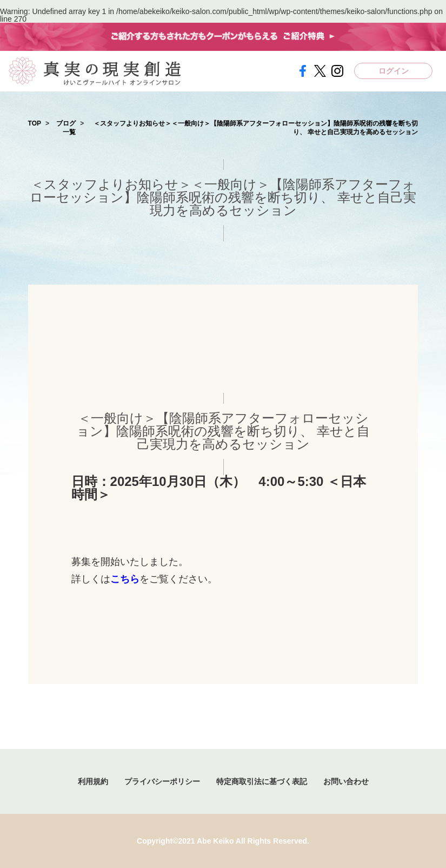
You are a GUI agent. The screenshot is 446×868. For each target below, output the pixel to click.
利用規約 (93, 781)
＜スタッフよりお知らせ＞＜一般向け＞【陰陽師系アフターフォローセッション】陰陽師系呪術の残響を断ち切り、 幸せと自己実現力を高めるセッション (256, 128)
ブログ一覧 (66, 128)
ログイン (394, 71)
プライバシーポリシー (162, 781)
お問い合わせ (346, 781)
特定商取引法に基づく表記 (262, 781)
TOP (35, 123)
